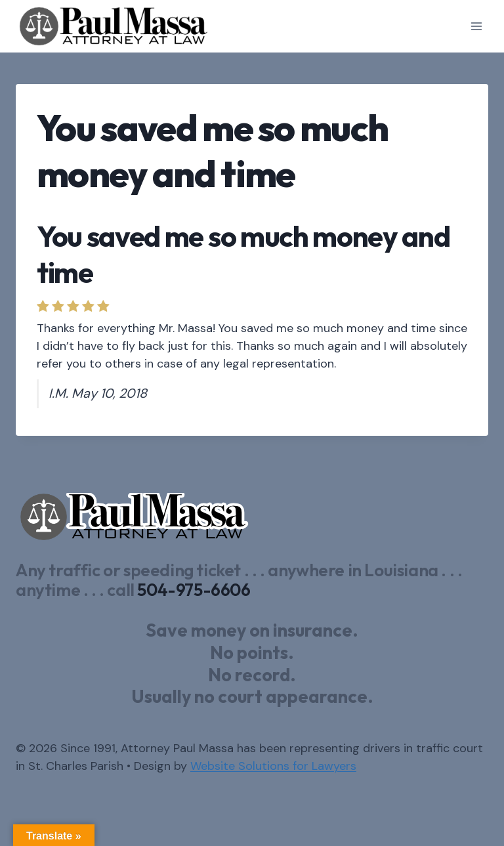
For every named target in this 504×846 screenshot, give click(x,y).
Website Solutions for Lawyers (273, 766)
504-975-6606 (194, 590)
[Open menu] (476, 26)
